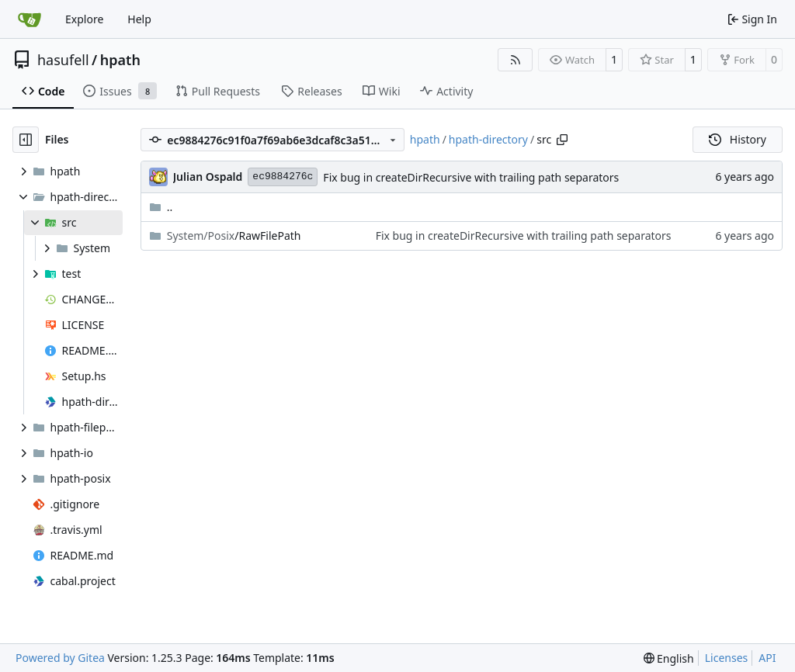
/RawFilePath (234, 236)
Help (139, 19)
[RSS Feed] (516, 60)
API (767, 658)
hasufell (63, 60)
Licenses (727, 658)
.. (161, 207)
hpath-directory (488, 139)
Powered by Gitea (60, 658)
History (738, 139)
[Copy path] (562, 140)
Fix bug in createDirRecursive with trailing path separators (471, 177)
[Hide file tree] (26, 140)
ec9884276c (283, 177)
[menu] (669, 658)
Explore (84, 19)
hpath (120, 60)
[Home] (30, 19)
